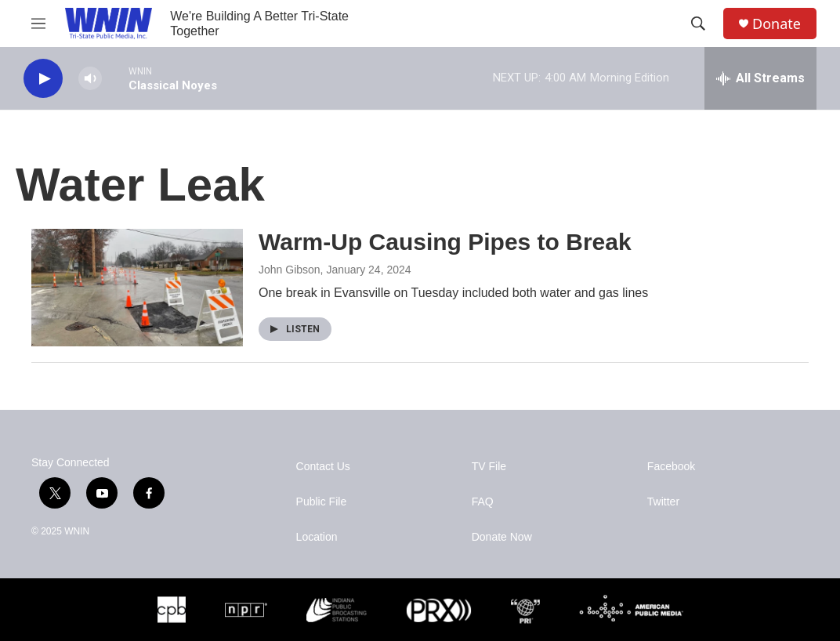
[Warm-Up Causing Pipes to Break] (137, 288)
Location (317, 537)
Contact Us (323, 467)
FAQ (483, 502)
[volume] (90, 79)
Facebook (671, 467)
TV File (489, 467)
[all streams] (760, 78)
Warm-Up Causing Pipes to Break (445, 242)
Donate (777, 24)
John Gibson (290, 270)
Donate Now (502, 537)
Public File (322, 502)
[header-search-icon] (698, 24)
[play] (43, 79)
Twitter (663, 502)
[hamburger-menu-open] (38, 24)
